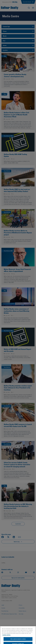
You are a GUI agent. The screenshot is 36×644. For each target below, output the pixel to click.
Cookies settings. (6, 638)
